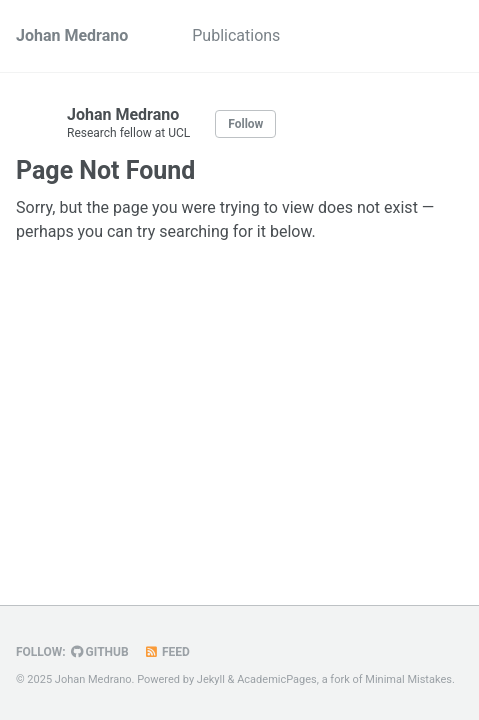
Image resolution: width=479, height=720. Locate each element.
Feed (167, 652)
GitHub (100, 652)
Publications (236, 35)
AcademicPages (277, 679)
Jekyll (211, 679)
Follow (245, 124)
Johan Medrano (72, 35)
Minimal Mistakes (408, 679)
